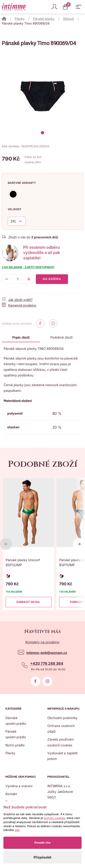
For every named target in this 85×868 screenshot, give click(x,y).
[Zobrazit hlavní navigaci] (79, 7)
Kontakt (11, 794)
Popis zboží (21, 337)
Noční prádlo (15, 745)
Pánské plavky (44, 19)
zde (17, 830)
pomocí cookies (54, 818)
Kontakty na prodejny (42, 642)
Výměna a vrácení (19, 786)
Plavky (20, 19)
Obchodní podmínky (62, 718)
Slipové (68, 19)
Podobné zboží (62, 337)
